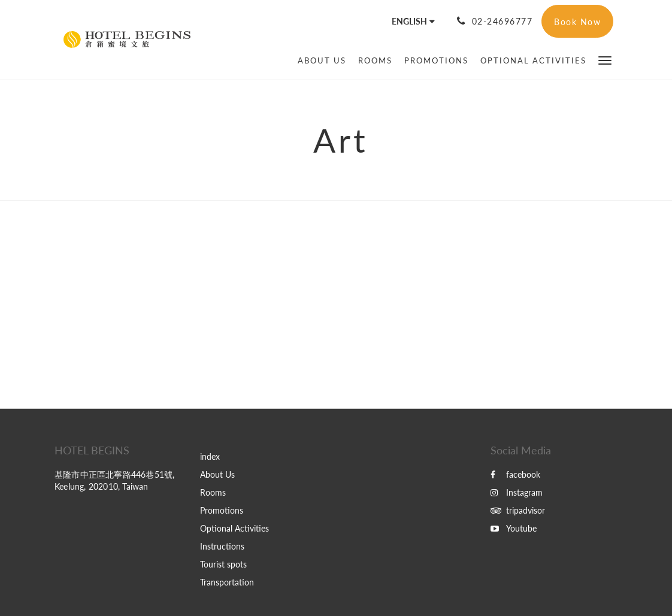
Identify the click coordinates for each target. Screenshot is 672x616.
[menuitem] (322, 60)
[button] (605, 60)
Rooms (213, 492)
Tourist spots (223, 564)
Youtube (514, 528)
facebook (515, 474)
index (210, 456)
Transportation (227, 582)
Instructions (222, 546)
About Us (217, 474)
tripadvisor (518, 510)
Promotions (222, 510)
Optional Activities (234, 528)
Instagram (517, 492)
